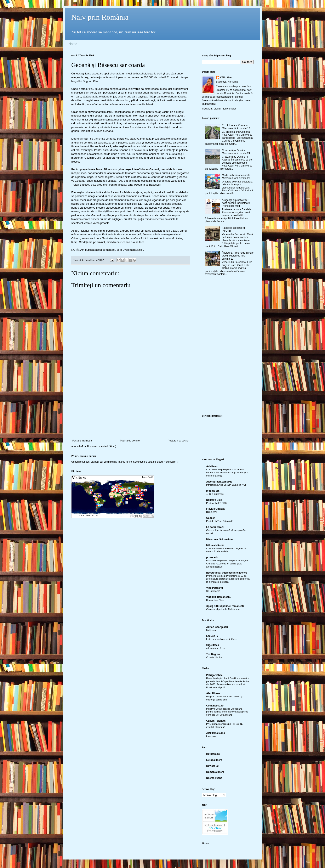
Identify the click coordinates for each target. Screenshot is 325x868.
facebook (211, 736)
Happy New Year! (215, 600)
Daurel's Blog (214, 500)
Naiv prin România (100, 17)
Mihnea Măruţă (215, 545)
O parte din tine (214, 657)
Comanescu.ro (215, 706)
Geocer (210, 518)
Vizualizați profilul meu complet (219, 109)
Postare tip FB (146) (217, 503)
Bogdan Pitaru (92, 81)
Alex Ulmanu (214, 693)
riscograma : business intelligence (227, 573)
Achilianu (212, 466)
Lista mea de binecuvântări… (222, 639)
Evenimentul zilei (133, 250)
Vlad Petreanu (215, 588)
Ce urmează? (213, 591)
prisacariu (212, 557)
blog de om (213, 491)
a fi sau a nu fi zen (216, 648)
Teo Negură (213, 654)
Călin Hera (226, 78)
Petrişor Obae (214, 675)
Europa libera (214, 760)
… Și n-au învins (215, 494)
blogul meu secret (167, 462)
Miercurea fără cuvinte (219, 539)
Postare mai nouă (82, 441)
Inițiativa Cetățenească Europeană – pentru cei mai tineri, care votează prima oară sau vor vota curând (227, 712)
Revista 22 (212, 766)
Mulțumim (211, 630)
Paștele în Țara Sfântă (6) (220, 521)
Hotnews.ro (213, 754)
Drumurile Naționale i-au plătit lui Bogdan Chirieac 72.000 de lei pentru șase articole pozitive (228, 564)
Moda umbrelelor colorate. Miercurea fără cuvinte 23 (236, 177)
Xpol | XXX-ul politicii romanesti (225, 606)
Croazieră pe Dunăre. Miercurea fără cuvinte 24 (236, 152)
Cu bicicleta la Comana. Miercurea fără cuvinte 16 (236, 127)
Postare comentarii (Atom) (102, 446)
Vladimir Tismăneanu (219, 597)
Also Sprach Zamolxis (219, 482)
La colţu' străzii (215, 527)
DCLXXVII (212, 512)
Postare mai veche (178, 441)
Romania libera (215, 772)
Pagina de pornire (130, 441)
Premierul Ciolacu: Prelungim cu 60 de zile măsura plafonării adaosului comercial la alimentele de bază (228, 579)
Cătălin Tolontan (216, 721)
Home (73, 44)
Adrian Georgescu (217, 627)
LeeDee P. (212, 636)
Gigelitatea (213, 645)
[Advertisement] (130, 408)
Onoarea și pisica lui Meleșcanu (223, 609)
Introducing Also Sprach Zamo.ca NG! (226, 485)
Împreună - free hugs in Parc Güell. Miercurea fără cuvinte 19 (238, 256)
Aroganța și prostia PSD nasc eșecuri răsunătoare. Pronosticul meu (236, 203)
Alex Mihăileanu (216, 733)
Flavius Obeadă (215, 509)
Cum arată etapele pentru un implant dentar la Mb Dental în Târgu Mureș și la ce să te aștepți (227, 473)
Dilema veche (214, 778)
